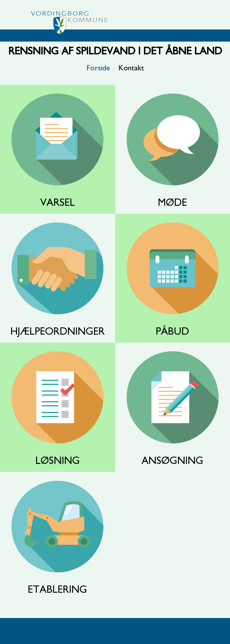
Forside (98, 68)
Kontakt (131, 68)
